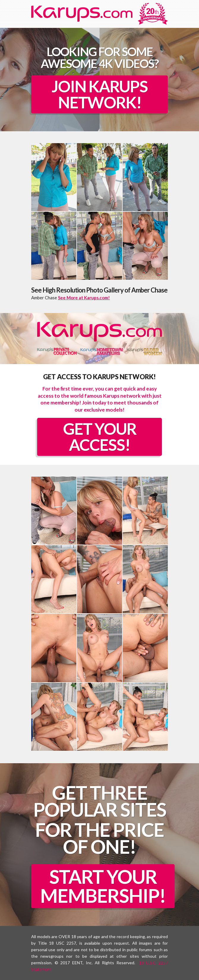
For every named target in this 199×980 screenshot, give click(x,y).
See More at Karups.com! (84, 298)
